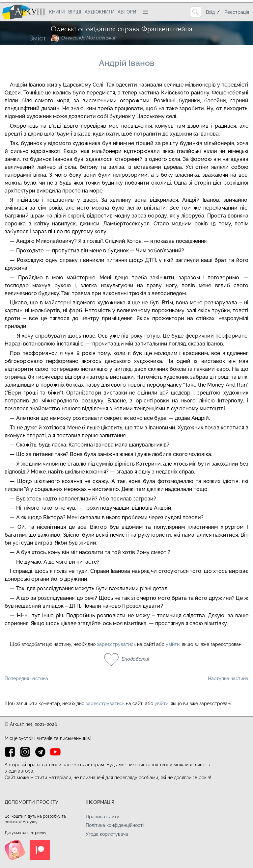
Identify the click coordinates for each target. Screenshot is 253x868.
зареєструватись (116, 644)
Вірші (75, 12)
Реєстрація (237, 12)
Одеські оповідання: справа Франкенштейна (122, 29)
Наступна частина (228, 678)
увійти (173, 644)
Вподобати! (135, 659)
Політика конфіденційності (115, 825)
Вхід (210, 12)
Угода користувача (107, 834)
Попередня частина (26, 678)
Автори (127, 12)
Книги (57, 12)
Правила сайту (102, 817)
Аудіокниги (100, 12)
